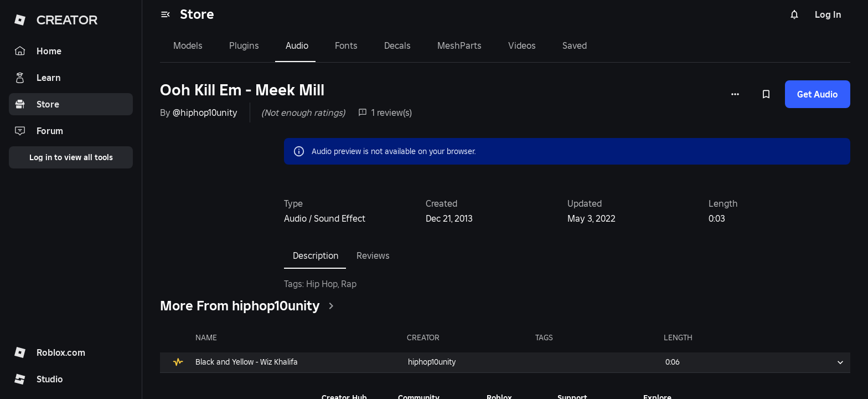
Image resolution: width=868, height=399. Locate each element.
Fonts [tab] (346, 45)
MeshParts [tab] (459, 45)
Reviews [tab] (373, 255)
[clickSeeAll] (331, 306)
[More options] (735, 94)
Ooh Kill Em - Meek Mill (242, 90)
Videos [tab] (522, 45)
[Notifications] (794, 14)
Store (197, 14)
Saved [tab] (575, 45)
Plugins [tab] (244, 45)
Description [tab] (316, 255)
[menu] (166, 14)
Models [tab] (188, 45)
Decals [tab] (397, 45)
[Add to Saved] (766, 94)
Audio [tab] (297, 45)
